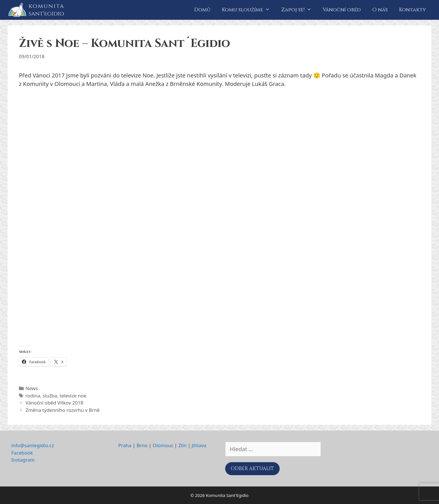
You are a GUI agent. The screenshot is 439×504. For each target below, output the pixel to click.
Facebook (22, 453)
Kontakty (412, 10)
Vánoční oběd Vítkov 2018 (54, 403)
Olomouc (163, 445)
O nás (380, 10)
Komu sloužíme (249, 10)
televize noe (73, 396)
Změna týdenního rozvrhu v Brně (62, 410)
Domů (202, 10)
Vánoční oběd (342, 10)
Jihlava (199, 445)
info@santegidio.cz (33, 445)
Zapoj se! (299, 10)
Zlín (182, 445)
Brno (142, 445)
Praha (125, 445)
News (32, 388)
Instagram (23, 460)
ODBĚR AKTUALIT (252, 469)
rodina (33, 396)
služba (50, 396)
